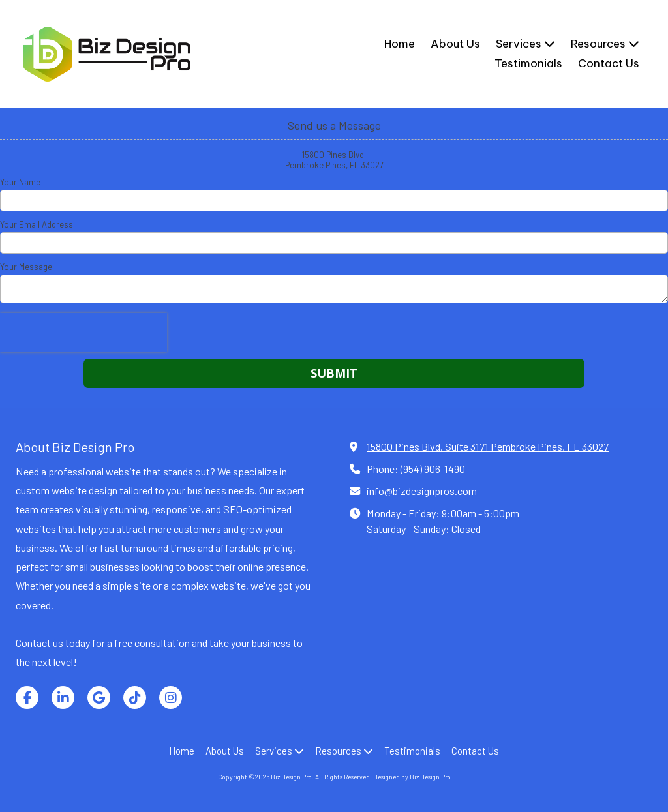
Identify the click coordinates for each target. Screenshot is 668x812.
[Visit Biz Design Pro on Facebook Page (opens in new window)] (27, 698)
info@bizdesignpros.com (422, 491)
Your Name (20, 182)
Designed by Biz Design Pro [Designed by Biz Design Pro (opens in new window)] (412, 777)
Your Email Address (37, 224)
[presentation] (83, 333)
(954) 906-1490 (433, 469)
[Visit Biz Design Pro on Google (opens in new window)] (99, 698)
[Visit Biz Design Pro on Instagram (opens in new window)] (171, 698)
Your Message (26, 267)
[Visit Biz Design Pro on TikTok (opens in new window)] (135, 698)
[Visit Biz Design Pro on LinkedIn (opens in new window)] (63, 698)
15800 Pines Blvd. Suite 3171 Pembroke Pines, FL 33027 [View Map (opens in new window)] (488, 446)
